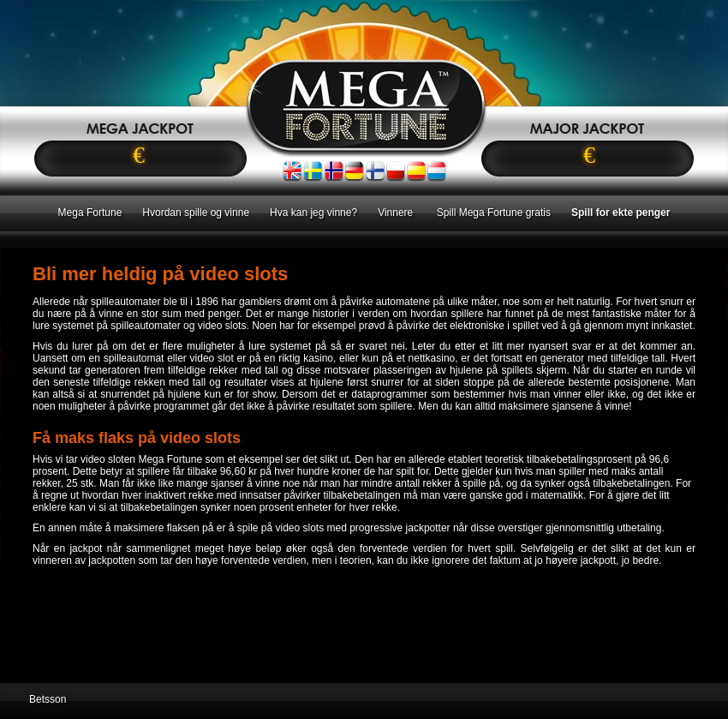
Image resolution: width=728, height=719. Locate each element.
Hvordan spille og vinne (196, 213)
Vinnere (397, 213)
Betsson (48, 699)
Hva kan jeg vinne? (313, 213)
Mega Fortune (90, 213)
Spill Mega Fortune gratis (494, 213)
